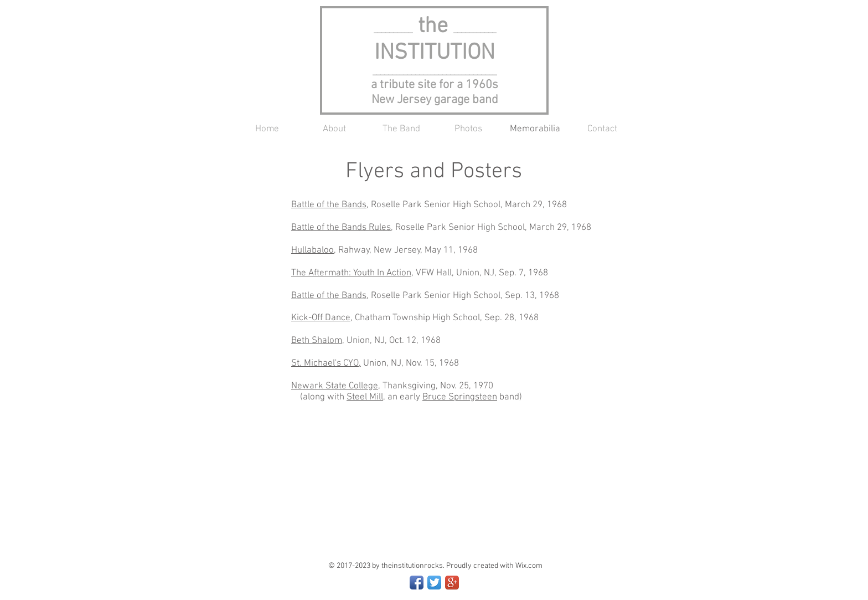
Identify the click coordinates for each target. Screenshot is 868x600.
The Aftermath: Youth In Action (351, 273)
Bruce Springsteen (460, 397)
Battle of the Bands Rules (341, 228)
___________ (475, 30)
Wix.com (529, 566)
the (414, 27)
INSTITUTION (435, 53)
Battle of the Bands (329, 205)
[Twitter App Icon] (434, 583)
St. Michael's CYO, (326, 363)
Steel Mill (365, 397)
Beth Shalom (317, 341)
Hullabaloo (312, 250)
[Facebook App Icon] (417, 583)
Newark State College (335, 386)
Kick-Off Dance (321, 318)
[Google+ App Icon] (452, 583)
